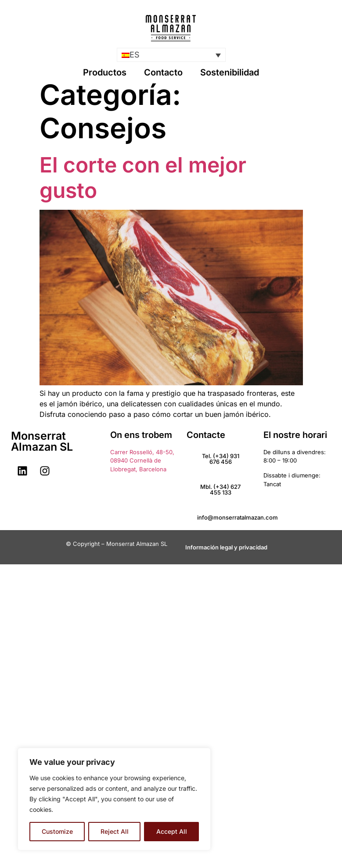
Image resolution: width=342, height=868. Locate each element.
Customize (57, 831)
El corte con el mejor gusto (143, 178)
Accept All (172, 831)
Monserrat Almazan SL (42, 441)
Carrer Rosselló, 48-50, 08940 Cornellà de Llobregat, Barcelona (142, 461)
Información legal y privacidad (226, 547)
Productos (105, 72)
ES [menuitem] (135, 55)
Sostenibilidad (230, 72)
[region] (114, 799)
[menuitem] (171, 55)
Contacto (163, 72)
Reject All (115, 831)
